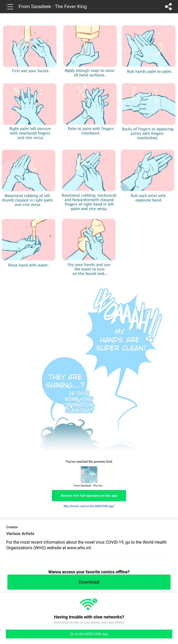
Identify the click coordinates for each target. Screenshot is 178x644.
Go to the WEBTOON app (89, 634)
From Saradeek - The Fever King (53, 7)
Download (89, 582)
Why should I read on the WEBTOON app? (89, 506)
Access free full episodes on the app (89, 496)
